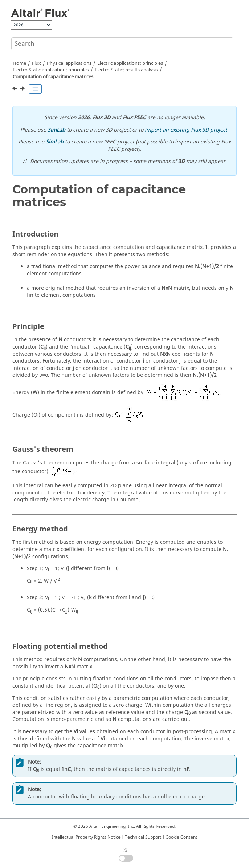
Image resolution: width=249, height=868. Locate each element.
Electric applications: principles (130, 63)
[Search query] (122, 44)
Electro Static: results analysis (126, 70)
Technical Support (143, 837)
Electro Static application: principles (51, 70)
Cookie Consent (181, 837)
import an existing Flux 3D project (186, 130)
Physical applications (69, 63)
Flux (36, 63)
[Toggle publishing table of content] (35, 89)
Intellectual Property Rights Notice (86, 837)
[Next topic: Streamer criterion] (23, 89)
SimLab (56, 130)
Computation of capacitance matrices (53, 77)
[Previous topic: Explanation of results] (16, 89)
